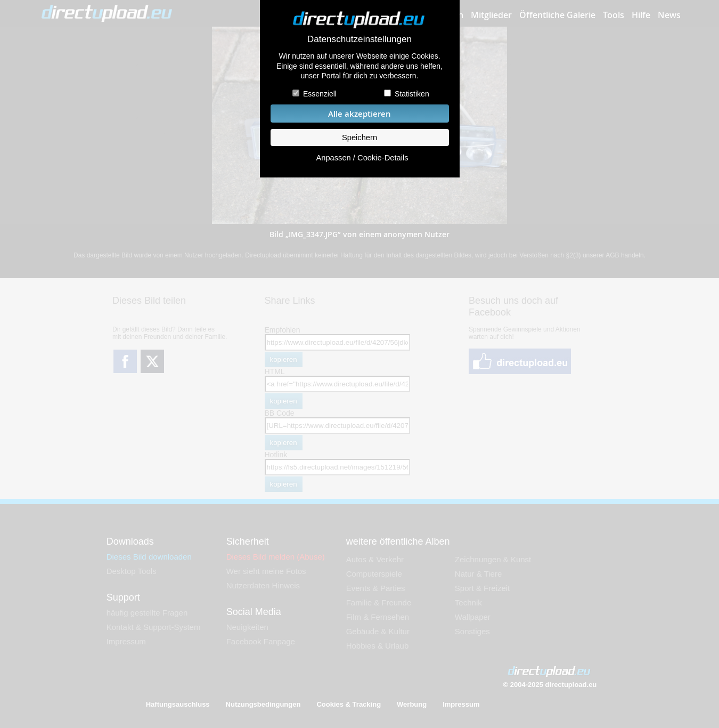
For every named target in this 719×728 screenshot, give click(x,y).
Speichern (359, 137)
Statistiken (412, 94)
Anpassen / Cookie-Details (362, 158)
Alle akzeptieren (359, 114)
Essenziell (320, 94)
